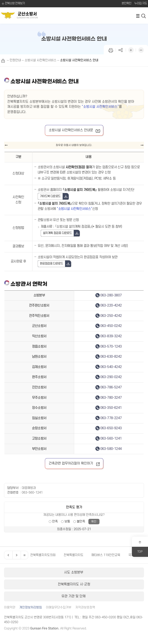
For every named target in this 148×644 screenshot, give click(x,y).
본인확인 (126, 3)
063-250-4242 (111, 316)
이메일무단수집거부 (59, 608)
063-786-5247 (111, 387)
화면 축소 (141, 50)
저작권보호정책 (85, 608)
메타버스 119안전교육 (106, 555)
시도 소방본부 (74, 572)
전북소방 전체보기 (13, 4)
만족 (55, 521)
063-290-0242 (111, 377)
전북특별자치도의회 (43, 555)
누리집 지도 (141, 3)
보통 (67, 521)
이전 (8, 555)
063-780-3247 (111, 398)
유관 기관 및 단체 (74, 596)
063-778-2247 (111, 418)
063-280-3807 (111, 295)
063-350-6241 (111, 408)
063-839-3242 (111, 336)
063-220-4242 (111, 306)
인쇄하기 (111, 50)
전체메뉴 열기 (138, 16)
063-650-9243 (111, 428)
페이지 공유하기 (121, 50)
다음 (16, 555)
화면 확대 (131, 50)
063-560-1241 (111, 439)
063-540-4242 (111, 367)
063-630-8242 (111, 357)
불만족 (81, 521)
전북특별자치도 (73, 555)
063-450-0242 (111, 326)
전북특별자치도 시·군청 (74, 584)
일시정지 (24, 555)
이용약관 (10, 608)
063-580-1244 (111, 449)
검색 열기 (144, 16)
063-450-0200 (106, 617)
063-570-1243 (111, 347)
